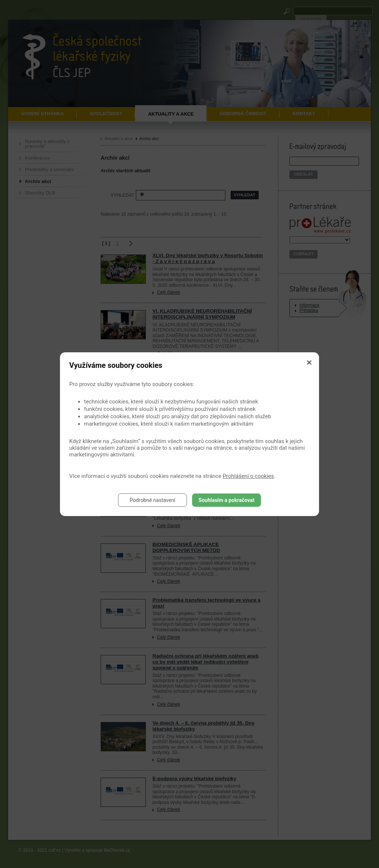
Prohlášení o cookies (249, 476)
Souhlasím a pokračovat (227, 500)
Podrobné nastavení (152, 500)
